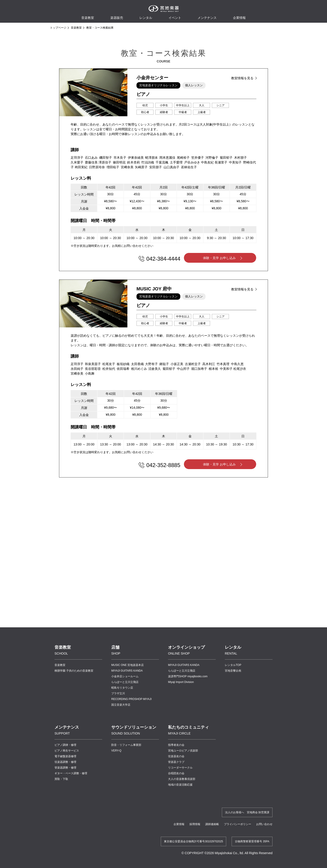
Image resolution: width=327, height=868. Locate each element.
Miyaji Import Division (181, 682)
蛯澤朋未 (151, 158)
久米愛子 (77, 162)
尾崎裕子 (183, 158)
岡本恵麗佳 (167, 158)
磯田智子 (106, 158)
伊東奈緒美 (136, 158)
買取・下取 (61, 779)
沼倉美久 (155, 369)
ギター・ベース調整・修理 (71, 773)
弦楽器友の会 (176, 756)
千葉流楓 (162, 162)
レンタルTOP (233, 665)
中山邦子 (183, 369)
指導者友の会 (176, 745)
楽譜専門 (188, 676)
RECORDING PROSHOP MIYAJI (131, 699)
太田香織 (137, 364)
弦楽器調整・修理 (65, 762)
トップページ (58, 28)
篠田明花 (119, 162)
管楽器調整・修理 (65, 768)
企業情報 (179, 824)
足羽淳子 (77, 158)
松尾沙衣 (240, 369)
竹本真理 (223, 364)
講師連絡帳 (212, 824)
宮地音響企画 (233, 671)
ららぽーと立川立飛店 (125, 682)
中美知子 (235, 162)
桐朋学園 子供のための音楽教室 (74, 671)
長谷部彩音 (93, 369)
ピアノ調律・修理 (65, 745)
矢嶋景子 (141, 167)
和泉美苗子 (93, 364)
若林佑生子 (189, 167)
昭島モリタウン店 (122, 688)
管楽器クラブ (176, 762)
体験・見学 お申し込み (219, 258)
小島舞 (90, 373)
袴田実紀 (81, 167)
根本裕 (213, 369)
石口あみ (91, 158)
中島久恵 (237, 364)
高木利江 (209, 364)
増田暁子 (113, 167)
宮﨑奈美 (127, 167)
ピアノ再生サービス (67, 751)
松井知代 (109, 369)
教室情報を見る (242, 78)
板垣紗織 (123, 364)
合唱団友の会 (176, 773)
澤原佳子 (105, 162)
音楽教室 (76, 28)
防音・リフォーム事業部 (126, 745)
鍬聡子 (164, 364)
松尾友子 (109, 364)
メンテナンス (207, 18)
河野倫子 (212, 158)
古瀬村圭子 (193, 364)
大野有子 (151, 364)
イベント (175, 18)
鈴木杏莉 (134, 162)
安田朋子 (156, 167)
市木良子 (120, 158)
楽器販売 (117, 18)
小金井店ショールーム (125, 676)
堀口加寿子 (199, 369)
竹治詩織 (148, 162)
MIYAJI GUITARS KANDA (127, 671)
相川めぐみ (139, 369)
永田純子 (77, 369)
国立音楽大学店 (121, 705)
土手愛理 (176, 162)
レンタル (146, 18)
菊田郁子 (226, 158)
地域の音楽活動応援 (180, 785)
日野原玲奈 (97, 167)
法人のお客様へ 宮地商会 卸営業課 (247, 812)
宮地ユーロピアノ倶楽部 (183, 751)
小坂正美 (177, 364)
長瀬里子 (221, 162)
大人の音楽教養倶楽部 (182, 779)
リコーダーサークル (180, 768)
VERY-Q (116, 751)
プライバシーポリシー (238, 824)
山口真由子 (171, 167)
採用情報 (195, 824)
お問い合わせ (264, 824)
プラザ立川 (118, 693)
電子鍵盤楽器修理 (65, 756)
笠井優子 (198, 158)
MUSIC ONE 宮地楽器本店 (128, 665)
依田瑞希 (123, 369)
